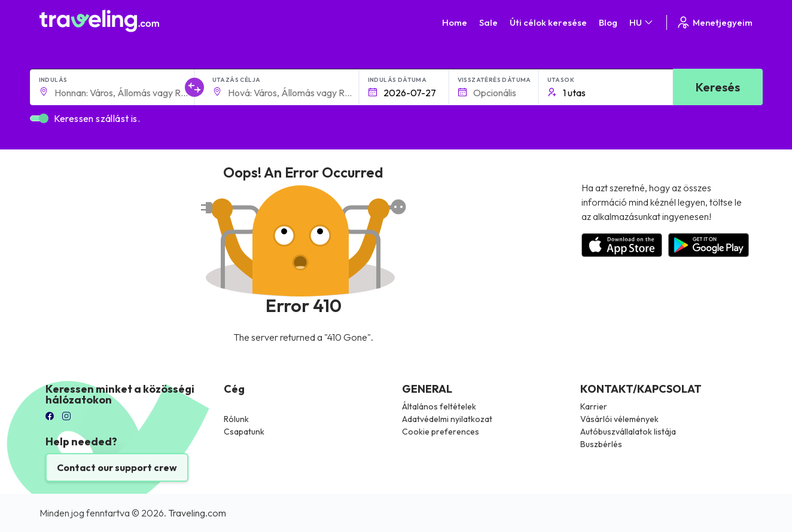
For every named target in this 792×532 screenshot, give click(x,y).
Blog (608, 22)
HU (642, 22)
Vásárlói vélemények (619, 419)
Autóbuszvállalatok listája (628, 432)
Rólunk (236, 419)
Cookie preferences (441, 432)
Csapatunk (244, 432)
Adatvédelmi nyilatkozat (447, 419)
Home (455, 22)
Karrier (594, 406)
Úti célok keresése (548, 22)
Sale (488, 22)
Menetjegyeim (714, 22)
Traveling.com (197, 513)
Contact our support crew (117, 467)
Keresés (718, 87)
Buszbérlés (601, 444)
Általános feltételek (439, 406)
